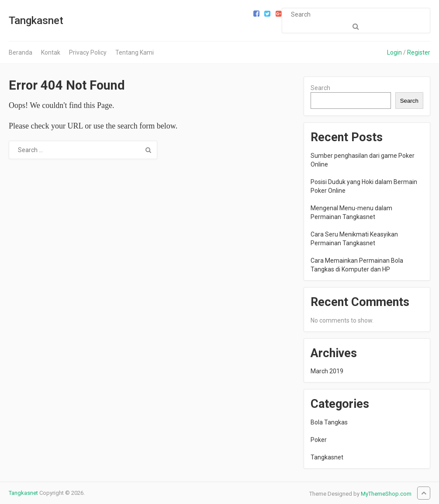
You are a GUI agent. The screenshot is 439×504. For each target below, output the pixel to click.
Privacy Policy (88, 52)
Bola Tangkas (329, 422)
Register (419, 52)
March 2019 (327, 371)
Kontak (51, 52)
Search (320, 88)
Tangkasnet (36, 21)
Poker (319, 440)
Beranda (21, 52)
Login (394, 52)
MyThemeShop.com (386, 494)
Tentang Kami (135, 52)
